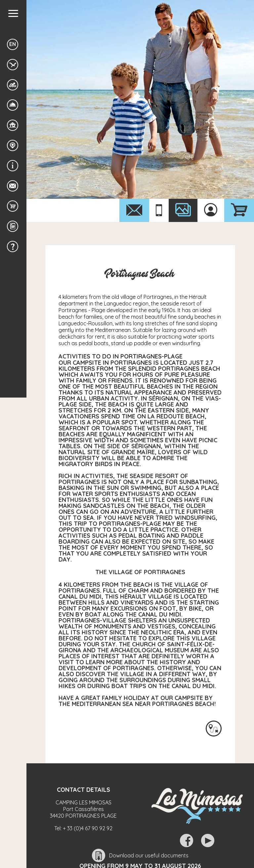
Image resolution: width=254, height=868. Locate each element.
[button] (13, 13)
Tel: (83, 828)
